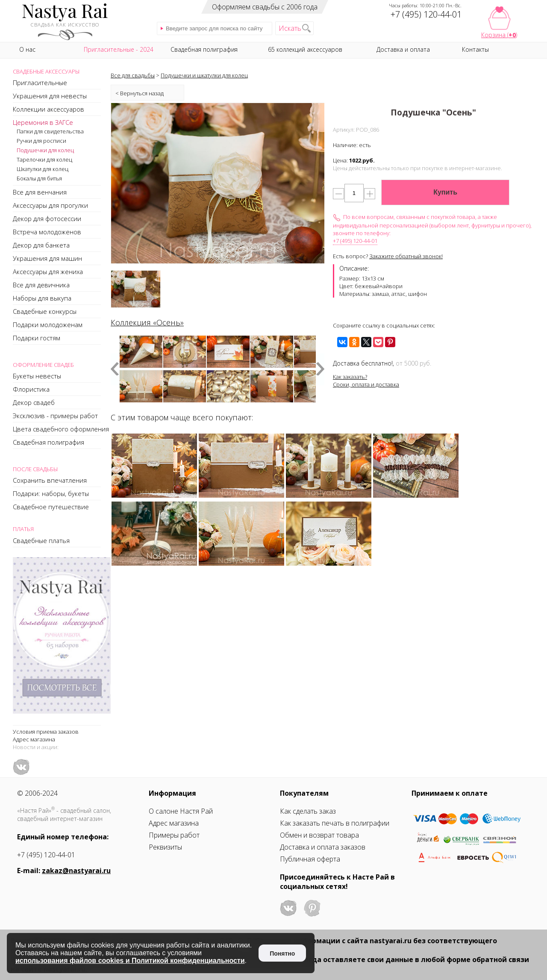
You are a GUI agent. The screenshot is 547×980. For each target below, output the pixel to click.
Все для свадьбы (133, 75)
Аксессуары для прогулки (50, 205)
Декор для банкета (41, 245)
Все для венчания (40, 192)
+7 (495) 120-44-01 (355, 241)
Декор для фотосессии (47, 218)
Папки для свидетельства (50, 131)
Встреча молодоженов (47, 232)
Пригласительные (40, 83)
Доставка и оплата (403, 49)
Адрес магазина (34, 739)
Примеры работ (174, 835)
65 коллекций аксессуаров (305, 49)
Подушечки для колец (45, 150)
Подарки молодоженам (48, 325)
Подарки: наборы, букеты (51, 493)
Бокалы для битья (39, 178)
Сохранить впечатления (50, 480)
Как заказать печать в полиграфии (335, 823)
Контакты (475, 49)
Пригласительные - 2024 (119, 49)
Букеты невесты (37, 376)
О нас (27, 49)
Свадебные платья (41, 540)
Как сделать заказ (308, 811)
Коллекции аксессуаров (49, 109)
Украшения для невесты (50, 96)
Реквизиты (165, 847)
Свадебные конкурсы (45, 311)
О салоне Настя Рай (181, 811)
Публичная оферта (310, 859)
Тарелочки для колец (44, 159)
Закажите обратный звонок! (406, 256)
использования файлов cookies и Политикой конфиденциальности (130, 961)
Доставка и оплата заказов (323, 847)
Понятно (282, 953)
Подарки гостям (37, 338)
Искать (290, 28)
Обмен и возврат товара (319, 835)
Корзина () (499, 35)
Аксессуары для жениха (48, 272)
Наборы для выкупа (42, 298)
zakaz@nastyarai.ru (76, 871)
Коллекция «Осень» (147, 322)
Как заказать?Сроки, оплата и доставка (366, 381)
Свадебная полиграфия (49, 442)
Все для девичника (41, 285)
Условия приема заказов (46, 732)
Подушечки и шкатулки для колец (204, 75)
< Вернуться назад (140, 93)
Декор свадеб (34, 402)
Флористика (31, 389)
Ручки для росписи (41, 141)
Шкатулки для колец (43, 169)
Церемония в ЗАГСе (43, 122)
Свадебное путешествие (51, 507)
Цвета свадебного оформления (61, 429)
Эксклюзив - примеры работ (55, 416)
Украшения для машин (47, 258)
